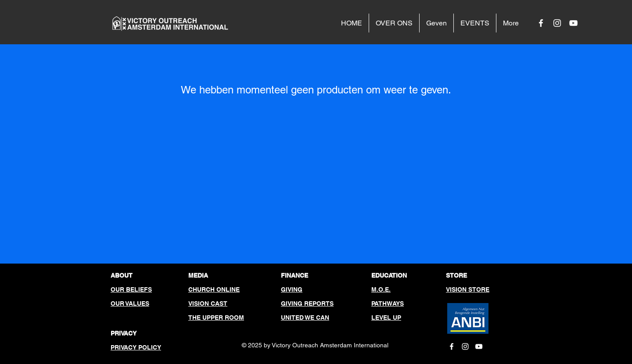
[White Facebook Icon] (541, 23)
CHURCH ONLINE (214, 289)
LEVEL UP (386, 318)
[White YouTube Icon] (573, 23)
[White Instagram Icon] (557, 23)
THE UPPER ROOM (216, 318)
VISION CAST (208, 303)
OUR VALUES (130, 303)
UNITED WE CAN (305, 318)
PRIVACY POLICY (136, 347)
